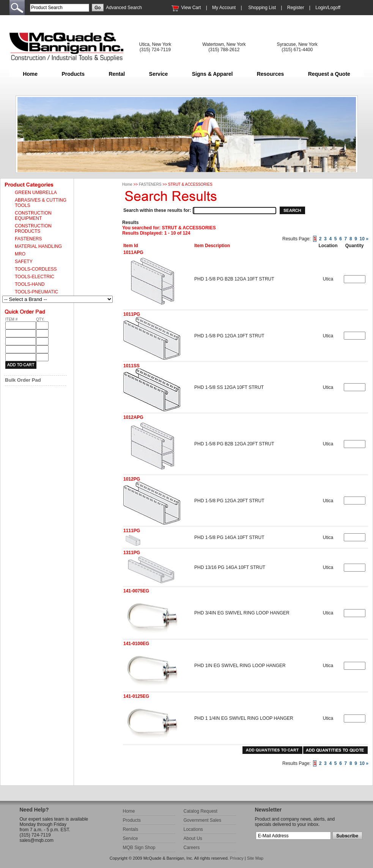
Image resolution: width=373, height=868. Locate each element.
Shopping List (262, 8)
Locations (193, 829)
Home (30, 74)
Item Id (131, 246)
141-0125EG (136, 696)
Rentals (131, 829)
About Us (193, 838)
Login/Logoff (328, 8)
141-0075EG (136, 591)
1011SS (131, 366)
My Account (224, 8)
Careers (192, 848)
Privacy (237, 858)
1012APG (133, 417)
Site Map (255, 858)
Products (73, 74)
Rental (117, 74)
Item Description (212, 246)
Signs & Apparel (212, 74)
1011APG (133, 252)
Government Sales (202, 820)
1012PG (132, 479)
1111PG (132, 531)
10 (362, 239)
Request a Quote (329, 74)
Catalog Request (201, 811)
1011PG (132, 314)
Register (296, 8)
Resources (271, 74)
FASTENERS (150, 184)
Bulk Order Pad (23, 380)
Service (159, 74)
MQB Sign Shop (139, 848)
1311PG (132, 553)
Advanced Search (124, 8)
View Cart (191, 8)
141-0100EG (136, 644)
